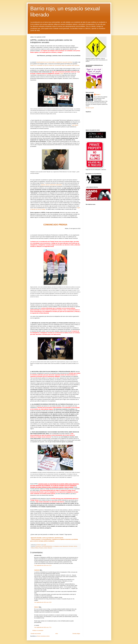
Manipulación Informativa (68, 546)
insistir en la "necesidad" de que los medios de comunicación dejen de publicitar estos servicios (55, 65)
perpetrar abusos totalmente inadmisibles (51, 185)
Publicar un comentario (38, 630)
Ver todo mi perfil (90, 108)
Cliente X (36, 607)
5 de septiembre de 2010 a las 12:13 (43, 565)
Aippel (62, 74)
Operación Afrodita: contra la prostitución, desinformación (47, 538)
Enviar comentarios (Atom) (43, 636)
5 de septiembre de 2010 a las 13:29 (43, 602)
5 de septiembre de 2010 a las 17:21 (43, 627)
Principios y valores (43, 548)
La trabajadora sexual (58, 546)
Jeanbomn (37, 570)
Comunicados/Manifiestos (47, 546)
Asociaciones (38, 546)
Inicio (57, 634)
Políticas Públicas (35, 548)
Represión (50, 548)
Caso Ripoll (75, 125)
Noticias (75, 546)
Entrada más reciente (36, 634)
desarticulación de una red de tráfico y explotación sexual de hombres (54, 62)
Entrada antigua (76, 634)
